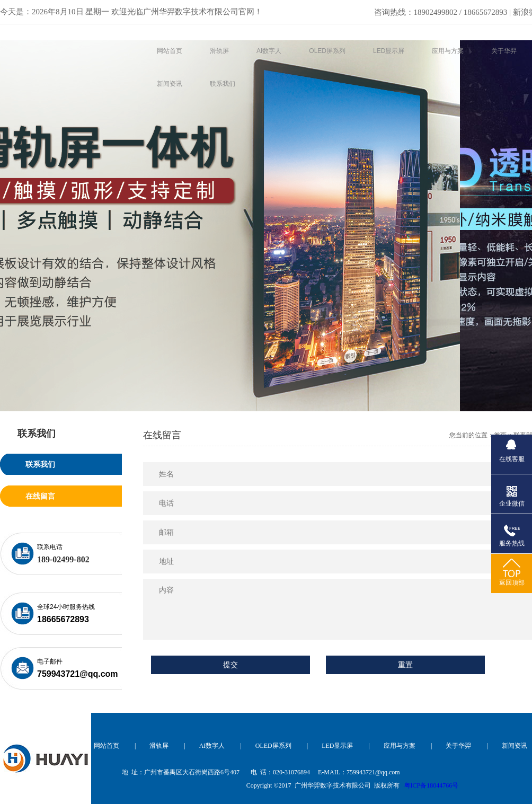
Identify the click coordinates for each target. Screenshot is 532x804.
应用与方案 (400, 746)
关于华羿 (458, 746)
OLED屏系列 (273, 746)
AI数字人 (212, 746)
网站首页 (107, 746)
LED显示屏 (337, 746)
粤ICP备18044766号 (432, 785)
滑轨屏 (159, 746)
